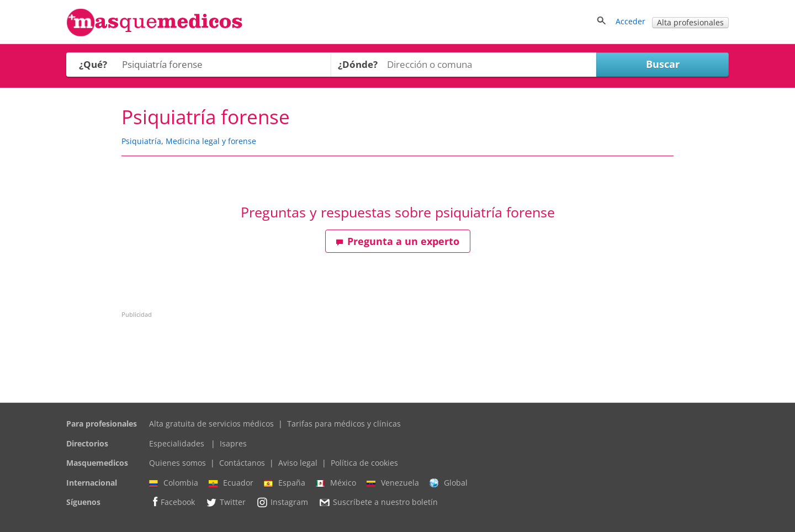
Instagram (282, 502)
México (336, 483)
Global (449, 483)
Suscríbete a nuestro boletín (378, 503)
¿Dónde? (358, 64)
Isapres (233, 443)
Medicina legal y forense (211, 141)
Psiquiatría (141, 141)
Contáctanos (242, 463)
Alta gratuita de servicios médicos (211, 424)
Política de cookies (364, 463)
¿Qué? (93, 64)
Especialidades (177, 443)
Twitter (226, 502)
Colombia (174, 483)
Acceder (630, 21)
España (285, 483)
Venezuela (393, 483)
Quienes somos (177, 463)
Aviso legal (298, 463)
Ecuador (231, 483)
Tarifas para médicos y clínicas (344, 424)
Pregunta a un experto (397, 241)
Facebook (172, 502)
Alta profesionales (690, 22)
